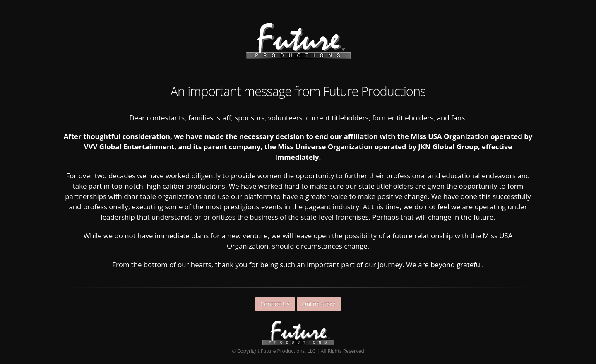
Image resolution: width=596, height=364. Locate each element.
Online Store (319, 304)
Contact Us (275, 304)
